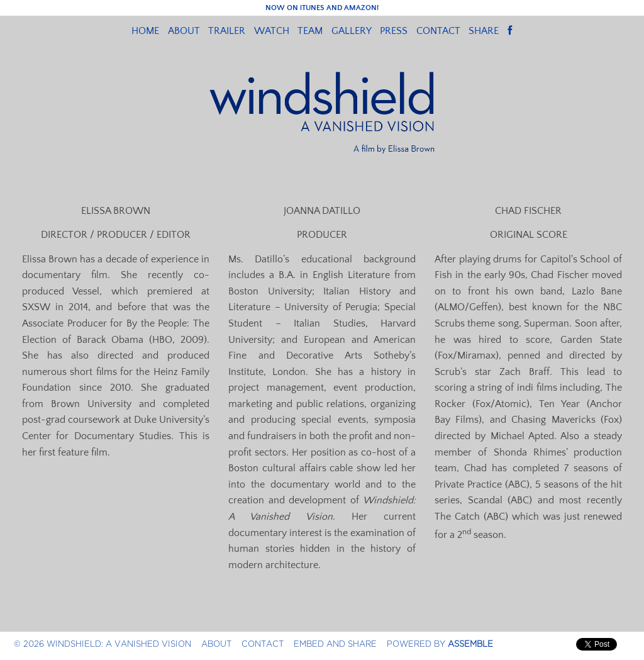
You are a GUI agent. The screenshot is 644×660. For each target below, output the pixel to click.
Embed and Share (335, 644)
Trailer (227, 31)
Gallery (352, 31)
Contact (438, 31)
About (184, 31)
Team (310, 31)
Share (484, 31)
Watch (272, 31)
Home (145, 31)
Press (394, 31)
